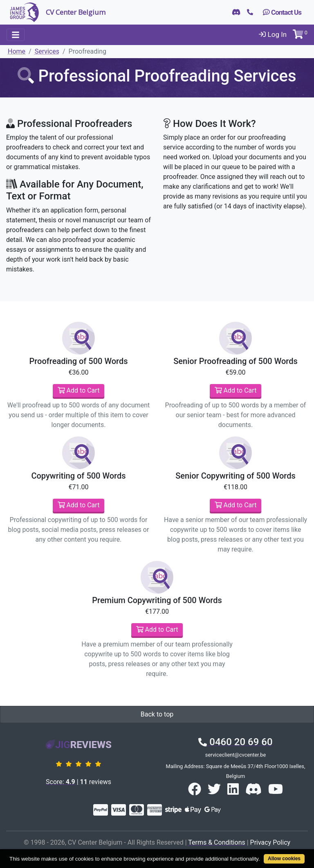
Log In (273, 34)
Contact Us (282, 12)
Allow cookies (284, 859)
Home (17, 51)
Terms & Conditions (217, 842)
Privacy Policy (270, 842)
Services (47, 51)
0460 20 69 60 (235, 742)
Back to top (157, 714)
